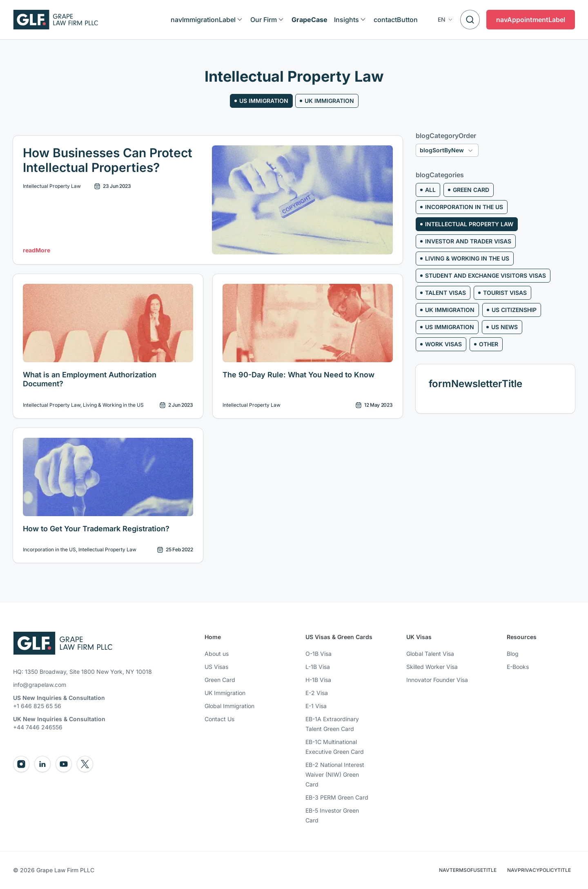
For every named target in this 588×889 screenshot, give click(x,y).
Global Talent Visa (430, 654)
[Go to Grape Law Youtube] (64, 764)
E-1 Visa (316, 706)
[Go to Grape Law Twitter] (85, 764)
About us (217, 654)
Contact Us (219, 719)
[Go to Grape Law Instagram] (21, 764)
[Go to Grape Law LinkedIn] (42, 764)
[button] (446, 20)
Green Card (220, 680)
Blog (513, 654)
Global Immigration (229, 706)
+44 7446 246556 (38, 727)
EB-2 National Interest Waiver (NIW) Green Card (335, 774)
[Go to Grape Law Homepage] (63, 643)
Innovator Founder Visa (437, 680)
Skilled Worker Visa (432, 667)
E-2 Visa (317, 693)
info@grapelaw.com (40, 685)
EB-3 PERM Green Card (337, 797)
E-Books (518, 667)
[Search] (470, 20)
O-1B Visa (318, 654)
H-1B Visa (318, 680)
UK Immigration (225, 693)
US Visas (216, 667)
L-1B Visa (318, 667)
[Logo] (56, 20)
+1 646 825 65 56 (37, 706)
